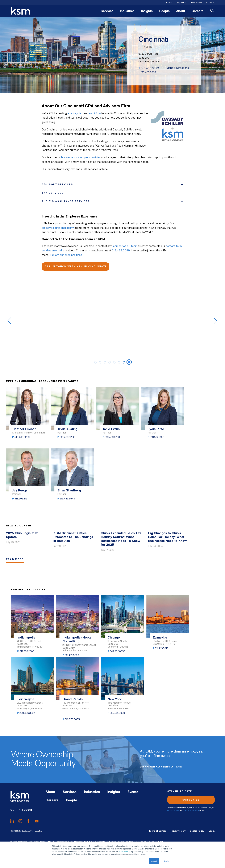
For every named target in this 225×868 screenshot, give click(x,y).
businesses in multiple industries (81, 157)
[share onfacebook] (28, 821)
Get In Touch (21, 810)
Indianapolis (26, 638)
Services (107, 11)
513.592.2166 (157, 437)
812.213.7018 (162, 648)
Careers (197, 11)
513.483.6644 (67, 499)
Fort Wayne (26, 699)
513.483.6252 (67, 437)
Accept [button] (154, 861)
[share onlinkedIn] (12, 821)
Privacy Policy (124, 852)
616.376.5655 (72, 719)
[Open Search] (212, 11)
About (181, 11)
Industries (127, 11)
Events (169, 3)
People (164, 11)
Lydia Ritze (156, 429)
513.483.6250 (112, 437)
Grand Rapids (73, 699)
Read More (15, 559)
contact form (174, 246)
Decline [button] (166, 861)
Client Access (196, 3)
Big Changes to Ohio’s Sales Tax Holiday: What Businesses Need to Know (167, 537)
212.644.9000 (117, 713)
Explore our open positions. (66, 255)
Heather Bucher (24, 429)
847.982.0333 (117, 651)
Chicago (114, 638)
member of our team (125, 246)
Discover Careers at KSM (161, 768)
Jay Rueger (20, 491)
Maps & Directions (178, 68)
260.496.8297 (27, 713)
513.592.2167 (22, 499)
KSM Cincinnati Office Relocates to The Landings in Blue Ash (73, 537)
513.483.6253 (22, 437)
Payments (181, 3)
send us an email (52, 250)
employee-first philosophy (58, 228)
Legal (212, 831)
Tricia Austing (67, 429)
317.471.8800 (72, 655)
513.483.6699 (150, 68)
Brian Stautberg (69, 491)
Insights (147, 11)
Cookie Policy (197, 831)
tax (81, 113)
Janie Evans (111, 429)
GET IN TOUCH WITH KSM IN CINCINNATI (76, 266)
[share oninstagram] (20, 821)
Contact (210, 3)
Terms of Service (191, 810)
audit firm (95, 113)
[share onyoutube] (37, 821)
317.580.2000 (27, 651)
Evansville (160, 638)
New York (114, 699)
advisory (73, 113)
